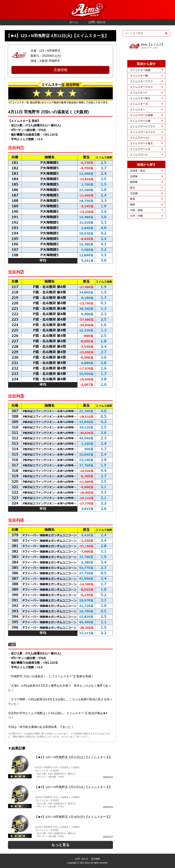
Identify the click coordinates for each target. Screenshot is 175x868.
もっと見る (60, 845)
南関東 (134, 182)
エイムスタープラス (141, 81)
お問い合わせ (97, 22)
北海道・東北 (138, 171)
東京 (133, 188)
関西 (133, 205)
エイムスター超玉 (140, 98)
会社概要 (96, 859)
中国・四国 (136, 210)
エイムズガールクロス (143, 132)
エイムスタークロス (141, 87)
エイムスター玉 (139, 104)
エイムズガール (139, 155)
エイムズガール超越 (141, 115)
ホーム (74, 22)
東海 (133, 199)
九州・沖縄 (136, 216)
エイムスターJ (138, 93)
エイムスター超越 (140, 70)
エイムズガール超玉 (141, 143)
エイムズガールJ (140, 138)
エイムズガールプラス (143, 126)
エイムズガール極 (140, 121)
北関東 (134, 176)
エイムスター (138, 110)
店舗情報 (60, 70)
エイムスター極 (139, 76)
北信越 (134, 193)
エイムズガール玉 (140, 149)
